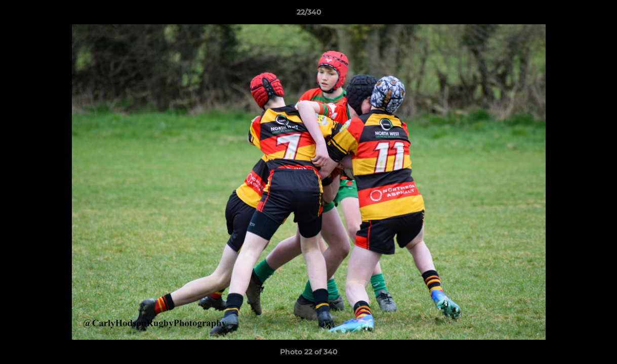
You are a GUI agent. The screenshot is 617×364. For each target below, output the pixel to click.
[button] (599, 15)
